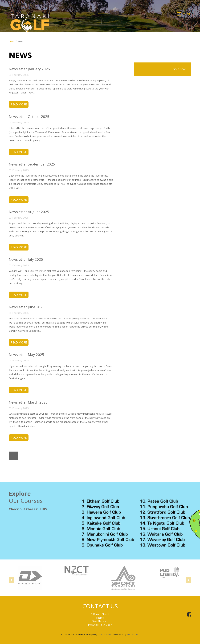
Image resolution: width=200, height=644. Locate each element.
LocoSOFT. (133, 635)
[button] (12, 584)
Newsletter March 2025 (28, 402)
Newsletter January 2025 (29, 69)
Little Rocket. (105, 635)
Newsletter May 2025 (27, 355)
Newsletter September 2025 (32, 164)
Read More (19, 104)
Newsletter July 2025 (26, 259)
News (20, 41)
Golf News (180, 69)
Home (12, 41)
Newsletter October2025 (29, 116)
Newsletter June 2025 (27, 307)
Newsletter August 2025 (29, 212)
